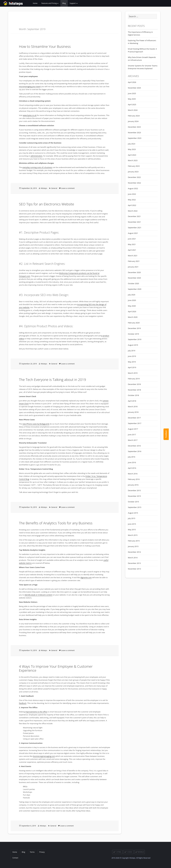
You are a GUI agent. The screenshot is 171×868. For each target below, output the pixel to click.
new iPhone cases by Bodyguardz (36, 424)
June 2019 (132, 356)
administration (36, 156)
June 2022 (132, 194)
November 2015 (134, 496)
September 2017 (135, 423)
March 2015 (133, 535)
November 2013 (134, 569)
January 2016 (133, 485)
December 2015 (134, 490)
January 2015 (133, 546)
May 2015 (132, 530)
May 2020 (132, 306)
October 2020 (133, 283)
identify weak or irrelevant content (38, 595)
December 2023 (134, 127)
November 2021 (134, 222)
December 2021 (134, 216)
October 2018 (133, 395)
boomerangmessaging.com (44, 756)
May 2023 (132, 149)
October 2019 (133, 334)
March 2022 (133, 211)
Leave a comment (68, 188)
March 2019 (133, 373)
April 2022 (132, 205)
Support (74, 3)
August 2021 (133, 233)
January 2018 (133, 412)
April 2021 (132, 250)
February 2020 (134, 323)
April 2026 (132, 82)
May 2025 (132, 99)
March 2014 (133, 558)
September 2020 (135, 289)
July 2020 (132, 295)
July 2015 (132, 518)
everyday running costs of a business (37, 167)
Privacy (42, 852)
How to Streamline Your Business (45, 46)
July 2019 (132, 351)
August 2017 (133, 429)
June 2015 (132, 524)
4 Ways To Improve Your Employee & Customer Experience (56, 668)
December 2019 (134, 328)
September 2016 (135, 451)
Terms (32, 852)
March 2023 (133, 160)
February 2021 (134, 261)
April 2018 (132, 401)
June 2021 (132, 239)
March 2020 (133, 317)
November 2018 (134, 390)
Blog (64, 3)
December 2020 (134, 272)
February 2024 (134, 116)
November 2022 (134, 183)
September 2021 (135, 228)
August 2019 (133, 345)
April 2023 (132, 155)
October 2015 (133, 502)
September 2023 (135, 138)
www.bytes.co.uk (30, 115)
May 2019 (132, 362)
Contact (15, 858)
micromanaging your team (30, 86)
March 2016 (133, 474)
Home (35, 3)
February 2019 (134, 379)
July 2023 (132, 144)
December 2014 (134, 552)
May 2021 (132, 244)
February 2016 (134, 479)
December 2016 (134, 446)
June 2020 (132, 300)
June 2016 (132, 462)
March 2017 (133, 440)
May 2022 (132, 200)
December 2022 (134, 177)
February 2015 (134, 541)
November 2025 (134, 88)
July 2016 (132, 457)
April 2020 (132, 311)
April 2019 (132, 367)
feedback (23, 703)
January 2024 (133, 121)
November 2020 (134, 278)
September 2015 (135, 507)
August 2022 (133, 188)
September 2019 (135, 339)
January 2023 (133, 172)
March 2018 (133, 407)
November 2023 (134, 133)
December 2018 (134, 384)
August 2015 (133, 513)
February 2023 (134, 166)
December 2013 (134, 563)
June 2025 (132, 93)
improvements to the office (36, 712)
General (54, 188)
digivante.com (86, 577)
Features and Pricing (50, 3)
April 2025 (132, 104)
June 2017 (132, 435)
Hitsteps (44, 188)
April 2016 (132, 468)
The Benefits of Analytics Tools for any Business (56, 523)
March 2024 (133, 110)
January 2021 (133, 267)
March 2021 (133, 256)
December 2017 (134, 418)
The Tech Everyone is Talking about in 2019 (52, 380)
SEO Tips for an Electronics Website (46, 204)
